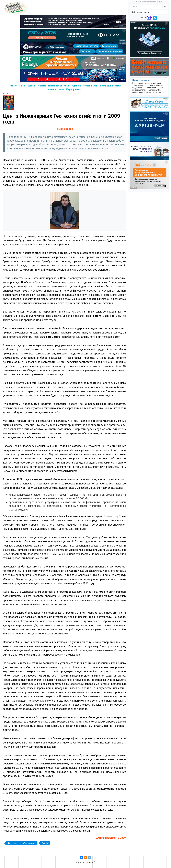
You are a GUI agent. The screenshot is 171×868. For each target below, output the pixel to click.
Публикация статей (110, 86)
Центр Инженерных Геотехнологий (22, 843)
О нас (22, 86)
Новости (13, 86)
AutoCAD (45, 843)
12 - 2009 (7, 93)
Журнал (31, 86)
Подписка (76, 86)
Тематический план (58, 86)
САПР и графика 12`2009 (111, 838)
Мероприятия (73, 89)
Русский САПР (91, 86)
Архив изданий (56, 89)
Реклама (41, 86)
